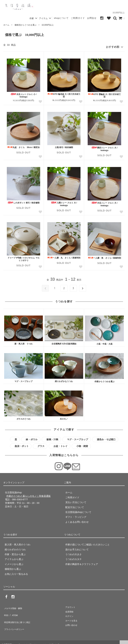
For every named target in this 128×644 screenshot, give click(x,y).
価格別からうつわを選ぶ (25, 25)
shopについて (61, 18)
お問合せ (92, 18)
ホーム (6, 25)
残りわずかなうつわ (64, 380)
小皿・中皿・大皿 (104, 343)
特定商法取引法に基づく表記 (18, 616)
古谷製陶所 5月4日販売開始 (64, 343)
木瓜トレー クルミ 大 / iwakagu (104, 203)
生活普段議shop (9, 640)
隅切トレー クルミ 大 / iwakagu (104, 148)
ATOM (13, 611)
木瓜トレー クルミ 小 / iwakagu (23, 94)
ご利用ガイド (78, 18)
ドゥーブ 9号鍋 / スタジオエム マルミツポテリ (23, 258)
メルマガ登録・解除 (14, 606)
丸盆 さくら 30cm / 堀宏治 (23, 146)
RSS (6, 611)
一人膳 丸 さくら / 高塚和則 (64, 257)
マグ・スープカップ (23, 380)
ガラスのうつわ (23, 418)
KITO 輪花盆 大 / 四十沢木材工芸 (64, 94)
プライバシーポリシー (15, 621)
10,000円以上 (48, 25)
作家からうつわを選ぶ (104, 380)
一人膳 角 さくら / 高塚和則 (104, 257)
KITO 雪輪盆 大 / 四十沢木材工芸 (104, 94)
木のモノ (64, 418)
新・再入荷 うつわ (23, 343)
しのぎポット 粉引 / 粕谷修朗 (23, 201)
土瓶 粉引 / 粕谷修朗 (64, 146)
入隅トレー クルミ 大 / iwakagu (64, 203)
